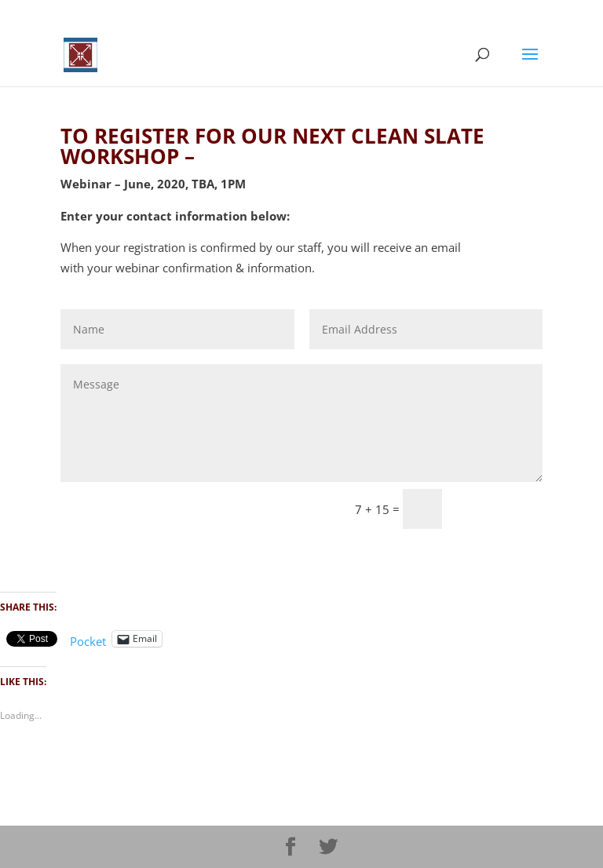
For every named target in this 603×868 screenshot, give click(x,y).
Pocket (88, 641)
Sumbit (499, 509)
